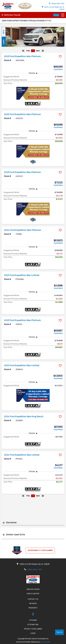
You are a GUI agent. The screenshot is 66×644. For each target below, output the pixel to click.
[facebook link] (33, 615)
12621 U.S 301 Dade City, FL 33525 (53, 8)
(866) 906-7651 (57, 4)
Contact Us (33, 599)
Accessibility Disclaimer (40, 550)
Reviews (33, 603)
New (4, 32)
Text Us (59, 632)
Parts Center (33, 594)
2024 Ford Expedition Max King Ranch (24, 417)
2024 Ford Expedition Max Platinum (22, 230)
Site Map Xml (33, 624)
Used (4, 42)
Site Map (33, 620)
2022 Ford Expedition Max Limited (22, 455)
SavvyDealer (45, 642)
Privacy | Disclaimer (33, 629)
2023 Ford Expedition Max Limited (22, 275)
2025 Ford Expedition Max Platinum (22, 56)
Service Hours (33, 589)
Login (33, 633)
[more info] (33, 53)
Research (33, 608)
